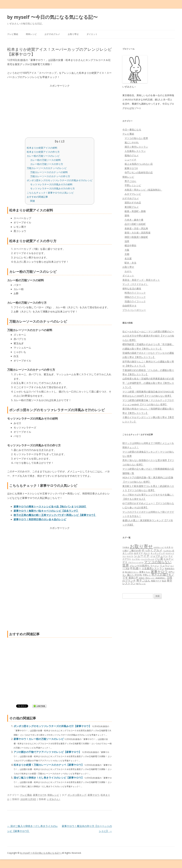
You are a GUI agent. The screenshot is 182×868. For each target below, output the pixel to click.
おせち (128, 271)
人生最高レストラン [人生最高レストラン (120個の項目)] (153, 568)
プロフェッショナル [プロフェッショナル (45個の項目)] (136, 562)
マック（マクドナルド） (135, 284)
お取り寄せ (73, 34)
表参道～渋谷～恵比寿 (136, 228)
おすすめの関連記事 (37, 197)
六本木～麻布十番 (134, 220)
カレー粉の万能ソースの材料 (45, 160)
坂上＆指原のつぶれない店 (139, 164)
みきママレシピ (133, 194)
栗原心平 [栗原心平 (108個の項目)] (133, 578)
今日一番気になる (132, 130)
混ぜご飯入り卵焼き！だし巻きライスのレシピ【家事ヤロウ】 (49, 778)
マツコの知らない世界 (136, 138)
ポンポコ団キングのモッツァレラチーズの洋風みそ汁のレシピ (60, 180)
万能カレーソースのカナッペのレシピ (47, 168)
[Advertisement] (60, 110)
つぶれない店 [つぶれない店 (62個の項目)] (169, 551)
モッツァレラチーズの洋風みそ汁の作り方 (53, 188)
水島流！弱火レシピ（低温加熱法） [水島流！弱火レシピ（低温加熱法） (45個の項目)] (152, 578)
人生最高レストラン (135, 151)
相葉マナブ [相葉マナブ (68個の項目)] (156, 581)
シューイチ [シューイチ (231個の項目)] (142, 556)
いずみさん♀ (54, 799)
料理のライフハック (135, 293)
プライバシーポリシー (134, 310)
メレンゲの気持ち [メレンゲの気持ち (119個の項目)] (140, 566)
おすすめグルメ (52, 34)
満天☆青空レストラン (136, 147)
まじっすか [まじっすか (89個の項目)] (128, 553)
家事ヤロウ (94, 795)
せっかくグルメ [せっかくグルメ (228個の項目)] (152, 550)
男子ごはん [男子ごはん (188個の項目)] (143, 580)
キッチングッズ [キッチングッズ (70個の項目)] (158, 553)
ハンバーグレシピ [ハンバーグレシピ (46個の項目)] (147, 559)
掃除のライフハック (135, 297)
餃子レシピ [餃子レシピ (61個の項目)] (141, 584)
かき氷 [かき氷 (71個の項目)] (168, 547)
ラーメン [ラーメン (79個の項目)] (155, 566)
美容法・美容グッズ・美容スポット (141, 280)
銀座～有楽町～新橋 (135, 211)
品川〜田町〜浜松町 (135, 224)
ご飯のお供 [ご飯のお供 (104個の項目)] (135, 550)
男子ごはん (130, 181)
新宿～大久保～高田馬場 (137, 233)
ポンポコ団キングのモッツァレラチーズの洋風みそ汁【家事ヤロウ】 (53, 726)
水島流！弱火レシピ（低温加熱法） (143, 190)
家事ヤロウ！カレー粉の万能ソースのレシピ (39, 739)
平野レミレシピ (133, 185)
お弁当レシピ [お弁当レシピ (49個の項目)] (159, 547)
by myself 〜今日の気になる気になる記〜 (52, 17)
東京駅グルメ (132, 207)
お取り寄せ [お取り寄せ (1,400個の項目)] (141, 546)
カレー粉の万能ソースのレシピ (43, 156)
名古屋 (128, 258)
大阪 (127, 250)
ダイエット (92, 34)
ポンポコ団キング (77, 795)
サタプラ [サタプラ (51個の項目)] (130, 556)
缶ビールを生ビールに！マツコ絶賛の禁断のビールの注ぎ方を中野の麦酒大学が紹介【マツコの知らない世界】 (148, 336)
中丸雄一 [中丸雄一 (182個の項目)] (136, 568)
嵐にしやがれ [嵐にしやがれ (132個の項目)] (135, 575)
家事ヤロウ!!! (40, 795)
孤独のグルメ (132, 155)
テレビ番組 (13, 34)
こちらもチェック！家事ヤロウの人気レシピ (50, 193)
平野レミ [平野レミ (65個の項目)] (147, 575)
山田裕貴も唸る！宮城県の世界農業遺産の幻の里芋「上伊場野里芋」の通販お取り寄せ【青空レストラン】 (148, 383)
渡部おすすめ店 (133, 203)
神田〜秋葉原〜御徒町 (136, 237)
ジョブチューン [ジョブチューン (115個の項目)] (159, 556)
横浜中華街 (130, 245)
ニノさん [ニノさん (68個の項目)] (136, 559)
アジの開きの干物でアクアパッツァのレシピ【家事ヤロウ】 (48, 752)
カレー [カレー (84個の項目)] (147, 553)
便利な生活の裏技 (132, 288)
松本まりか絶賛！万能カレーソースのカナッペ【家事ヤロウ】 (49, 765)
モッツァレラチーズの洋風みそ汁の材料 (51, 184)
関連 (33, 201)
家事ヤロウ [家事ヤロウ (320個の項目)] (159, 571)
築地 (127, 215)
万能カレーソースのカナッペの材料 (49, 172)
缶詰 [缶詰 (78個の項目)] (164, 581)
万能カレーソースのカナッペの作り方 (50, 176)
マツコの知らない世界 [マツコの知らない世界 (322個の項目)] (147, 563)
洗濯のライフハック (135, 301)
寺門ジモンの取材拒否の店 (139, 172)
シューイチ (130, 160)
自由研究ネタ (129, 306)
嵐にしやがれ (132, 142)
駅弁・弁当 (130, 263)
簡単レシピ (31, 34)
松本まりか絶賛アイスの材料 (42, 148)
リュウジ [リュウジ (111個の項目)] (165, 566)
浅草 (127, 241)
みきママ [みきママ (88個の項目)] (138, 553)
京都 (127, 254)
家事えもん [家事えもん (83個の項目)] (145, 572)
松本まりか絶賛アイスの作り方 (43, 152)
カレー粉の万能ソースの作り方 (47, 164)
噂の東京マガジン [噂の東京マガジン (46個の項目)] (132, 572)
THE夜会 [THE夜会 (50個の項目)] (126, 547)
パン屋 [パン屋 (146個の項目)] (159, 559)
